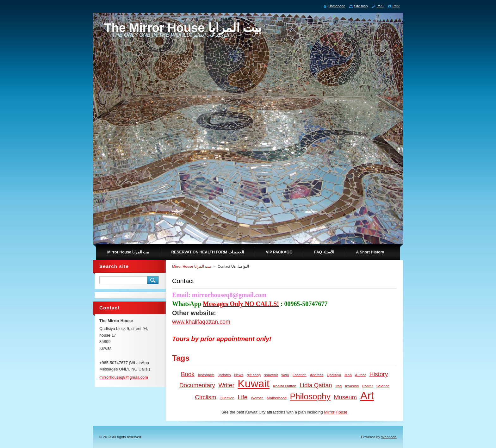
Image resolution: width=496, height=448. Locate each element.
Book (188, 374)
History (378, 374)
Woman (257, 398)
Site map (361, 6)
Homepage (337, 6)
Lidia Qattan (316, 385)
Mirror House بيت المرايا (192, 266)
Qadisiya (334, 375)
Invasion (352, 386)
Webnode (389, 437)
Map (348, 375)
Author (360, 375)
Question (227, 398)
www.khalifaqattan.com (201, 322)
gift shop (254, 375)
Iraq (338, 386)
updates (224, 375)
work (285, 375)
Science (383, 386)
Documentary (197, 385)
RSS (380, 6)
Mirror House (336, 412)
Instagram (206, 375)
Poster (368, 386)
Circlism (205, 397)
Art (367, 396)
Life (243, 397)
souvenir (271, 375)
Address (317, 375)
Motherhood (277, 398)
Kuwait (254, 384)
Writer (226, 385)
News (239, 375)
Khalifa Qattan (285, 386)
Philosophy (310, 396)
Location (300, 375)
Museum (345, 397)
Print (396, 6)
